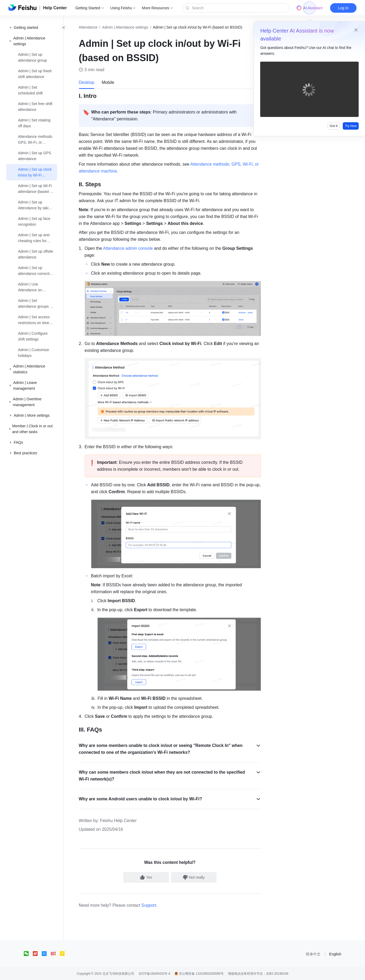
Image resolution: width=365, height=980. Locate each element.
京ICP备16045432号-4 (154, 973)
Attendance (94, 27)
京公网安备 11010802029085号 (199, 973)
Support (155, 905)
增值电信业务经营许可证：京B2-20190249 (258, 973)
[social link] (28, 953)
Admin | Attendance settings (131, 27)
